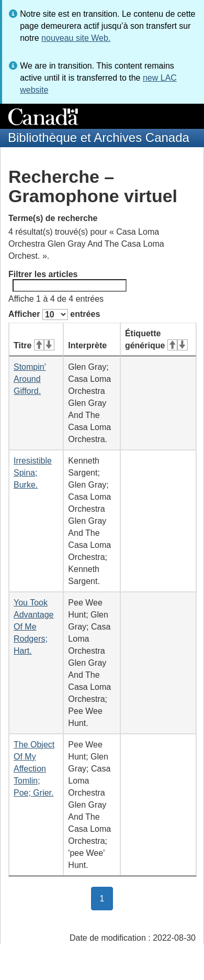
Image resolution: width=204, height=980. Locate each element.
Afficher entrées (54, 315)
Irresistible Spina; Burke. (33, 473)
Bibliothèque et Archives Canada (99, 137)
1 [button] (107, 898)
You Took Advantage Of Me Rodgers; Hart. (34, 627)
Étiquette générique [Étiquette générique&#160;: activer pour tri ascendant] (156, 339)
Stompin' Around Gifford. (30, 379)
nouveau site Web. (76, 38)
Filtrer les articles (67, 281)
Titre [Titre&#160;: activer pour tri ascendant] (34, 345)
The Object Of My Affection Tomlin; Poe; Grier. (34, 769)
